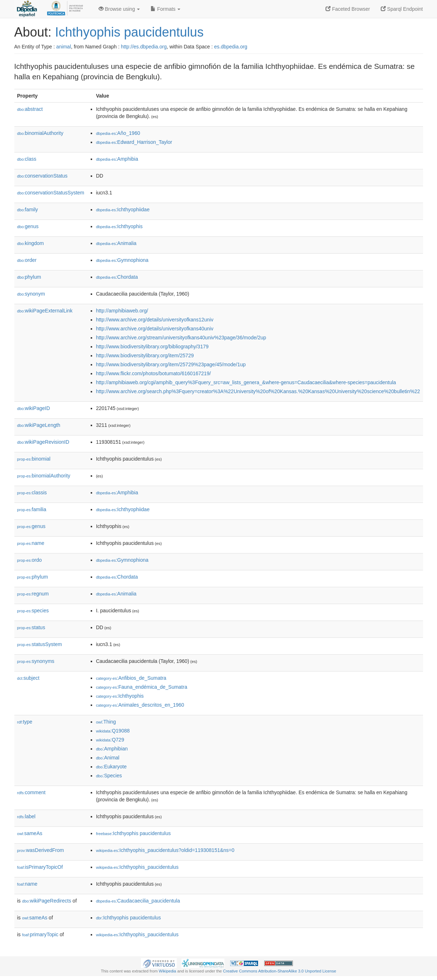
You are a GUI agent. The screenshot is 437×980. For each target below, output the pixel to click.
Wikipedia (168, 971)
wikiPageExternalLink (45, 311)
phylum (29, 277)
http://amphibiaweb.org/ (122, 311)
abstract (30, 109)
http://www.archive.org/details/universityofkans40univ (155, 329)
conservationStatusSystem (51, 193)
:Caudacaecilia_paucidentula (138, 901)
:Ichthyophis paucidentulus (134, 833)
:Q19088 (113, 731)
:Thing (106, 722)
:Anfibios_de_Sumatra (131, 678)
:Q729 (110, 740)
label (26, 816)
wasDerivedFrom (41, 850)
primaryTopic (40, 934)
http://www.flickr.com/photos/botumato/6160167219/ (154, 373)
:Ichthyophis (119, 226)
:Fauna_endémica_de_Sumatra (142, 687)
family (28, 209)
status (31, 627)
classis (32, 493)
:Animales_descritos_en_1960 (140, 705)
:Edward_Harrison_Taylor (134, 142)
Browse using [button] (119, 9)
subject (28, 678)
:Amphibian (112, 749)
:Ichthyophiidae (123, 209)
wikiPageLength (39, 425)
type (25, 722)
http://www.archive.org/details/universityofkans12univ (155, 320)
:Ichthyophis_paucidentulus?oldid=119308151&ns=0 (165, 850)
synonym (31, 294)
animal (64, 47)
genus (28, 226)
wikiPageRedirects (47, 901)
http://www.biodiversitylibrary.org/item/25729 (145, 355)
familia (32, 509)
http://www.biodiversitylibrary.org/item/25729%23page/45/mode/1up (171, 364)
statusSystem (40, 644)
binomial (34, 459)
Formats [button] (165, 9)
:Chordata (117, 277)
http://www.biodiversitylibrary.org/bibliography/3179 (152, 347)
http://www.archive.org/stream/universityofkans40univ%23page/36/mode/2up (181, 338)
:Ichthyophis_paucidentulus (137, 867)
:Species (109, 776)
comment (31, 792)
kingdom (31, 243)
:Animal (108, 758)
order (27, 260)
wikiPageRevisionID (43, 442)
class (27, 159)
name (31, 543)
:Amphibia (117, 159)
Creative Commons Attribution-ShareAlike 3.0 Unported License (280, 971)
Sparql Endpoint (402, 9)
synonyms (36, 661)
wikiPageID (34, 408)
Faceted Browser (348, 9)
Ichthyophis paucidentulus (129, 32)
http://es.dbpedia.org (144, 47)
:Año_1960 (118, 133)
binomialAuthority (40, 133)
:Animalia (116, 243)
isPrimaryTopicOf (40, 867)
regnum (33, 594)
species (33, 611)
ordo (30, 560)
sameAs (30, 833)
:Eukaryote (111, 767)
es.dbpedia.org (231, 47)
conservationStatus (42, 176)
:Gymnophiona (122, 260)
